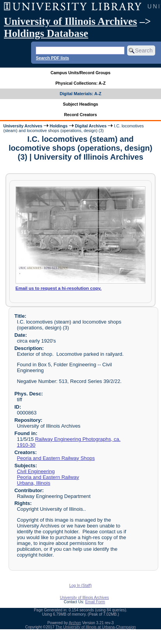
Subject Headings (81, 104)
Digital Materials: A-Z (81, 94)
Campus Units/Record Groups (80, 73)
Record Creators (81, 115)
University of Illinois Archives (70, 21)
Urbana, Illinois (33, 483)
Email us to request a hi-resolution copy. (59, 288)
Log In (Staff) (80, 586)
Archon (75, 623)
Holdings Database (46, 33)
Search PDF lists (52, 58)
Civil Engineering (36, 471)
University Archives (23, 126)
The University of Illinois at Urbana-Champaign (96, 627)
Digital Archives (91, 126)
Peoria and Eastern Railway (48, 477)
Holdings (59, 126)
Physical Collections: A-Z (80, 83)
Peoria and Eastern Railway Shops (56, 458)
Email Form (95, 602)
